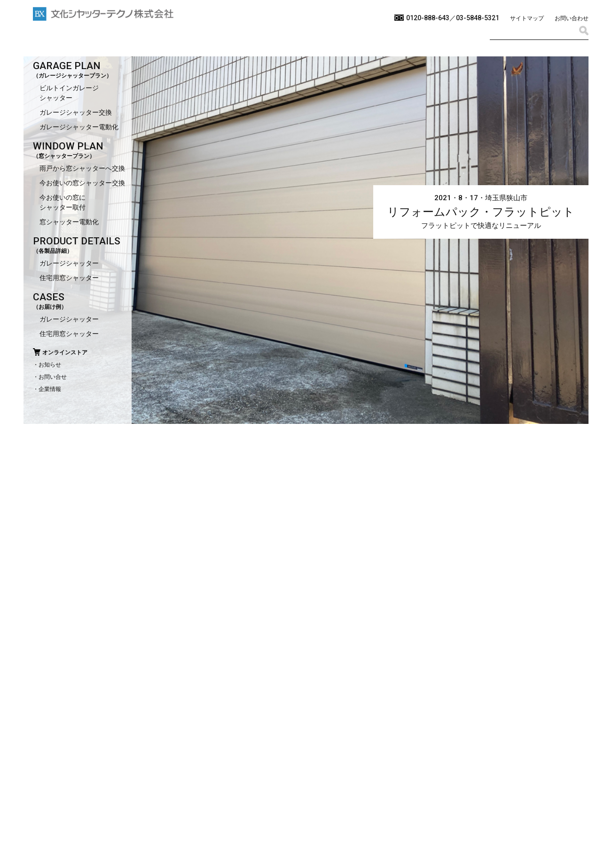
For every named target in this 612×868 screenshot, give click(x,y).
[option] (306, 434)
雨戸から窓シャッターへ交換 (82, 168)
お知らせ (50, 365)
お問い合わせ (572, 18)
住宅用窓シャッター (69, 278)
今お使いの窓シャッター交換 (82, 183)
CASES (49, 297)
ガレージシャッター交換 (76, 112)
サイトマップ (527, 18)
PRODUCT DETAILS (77, 241)
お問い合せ (53, 377)
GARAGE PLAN (67, 66)
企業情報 (50, 389)
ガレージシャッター (69, 263)
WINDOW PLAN (68, 146)
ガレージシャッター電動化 (79, 127)
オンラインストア (65, 352)
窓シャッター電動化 (69, 222)
